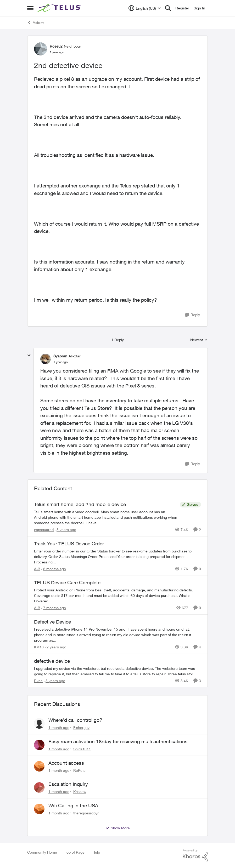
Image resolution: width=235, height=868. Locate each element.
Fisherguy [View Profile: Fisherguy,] (81, 727)
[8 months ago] (54, 569)
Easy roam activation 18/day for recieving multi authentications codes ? (118, 742)
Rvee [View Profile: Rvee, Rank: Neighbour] (38, 680)
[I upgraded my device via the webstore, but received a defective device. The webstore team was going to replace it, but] (117, 671)
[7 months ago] (54, 608)
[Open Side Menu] (30, 8)
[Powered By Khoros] (195, 855)
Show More (117, 828)
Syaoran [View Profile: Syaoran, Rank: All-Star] (60, 356)
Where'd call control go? (75, 720)
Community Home (42, 852)
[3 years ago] (65, 530)
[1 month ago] (59, 727)
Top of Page (75, 852)
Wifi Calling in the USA (73, 806)
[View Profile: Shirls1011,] (39, 745)
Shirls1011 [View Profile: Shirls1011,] (82, 749)
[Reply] (192, 315)
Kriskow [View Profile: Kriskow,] (80, 792)
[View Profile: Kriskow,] (39, 787)
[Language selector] (145, 8)
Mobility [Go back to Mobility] (36, 22)
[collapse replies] (29, 355)
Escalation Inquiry (68, 784)
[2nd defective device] (61, 362)
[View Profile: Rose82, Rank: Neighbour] (41, 49)
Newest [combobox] (199, 340)
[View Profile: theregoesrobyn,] (39, 809)
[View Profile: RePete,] (39, 766)
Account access (66, 763)
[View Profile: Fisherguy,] (39, 723)
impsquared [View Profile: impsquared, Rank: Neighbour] (44, 530)
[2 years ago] (55, 647)
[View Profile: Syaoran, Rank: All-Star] (46, 359)
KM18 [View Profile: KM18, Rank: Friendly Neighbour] (39, 647)
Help (96, 852)
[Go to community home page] (60, 8)
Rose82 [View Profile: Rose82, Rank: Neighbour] (56, 46)
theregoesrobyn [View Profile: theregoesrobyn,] (86, 813)
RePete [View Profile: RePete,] (79, 770)
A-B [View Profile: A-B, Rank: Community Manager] (37, 569)
